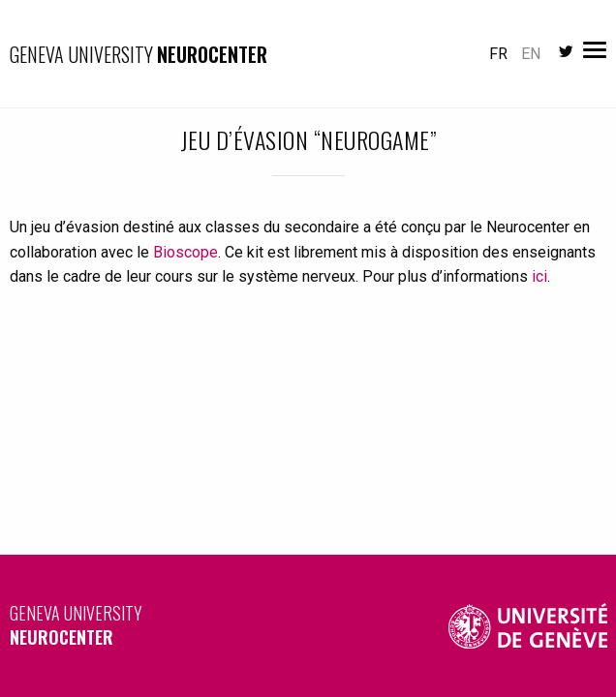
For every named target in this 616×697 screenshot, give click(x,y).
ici (539, 276)
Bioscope (185, 252)
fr (498, 54)
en (531, 54)
